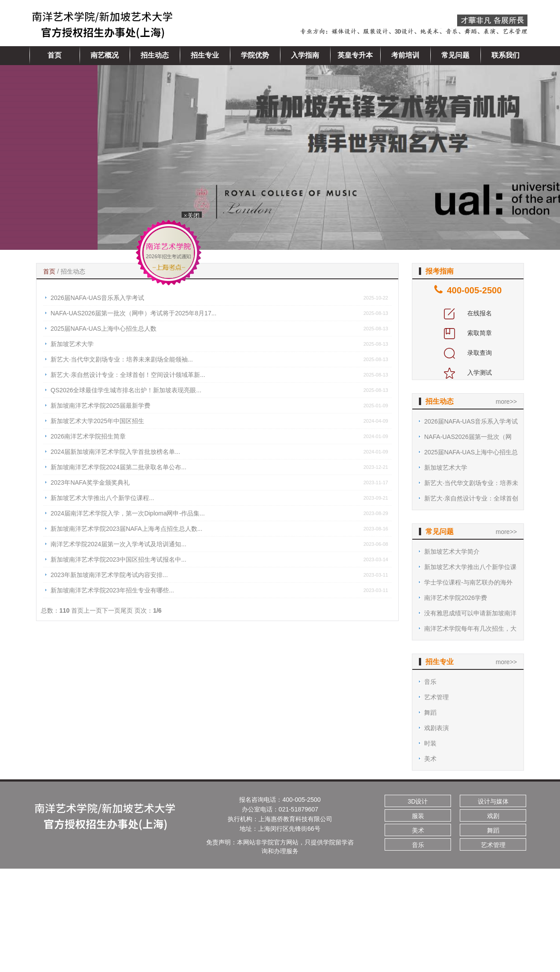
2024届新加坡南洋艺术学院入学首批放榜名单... (115, 452)
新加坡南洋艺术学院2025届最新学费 (100, 406)
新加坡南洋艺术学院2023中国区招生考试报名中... (118, 559)
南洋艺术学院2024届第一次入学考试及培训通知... (118, 544)
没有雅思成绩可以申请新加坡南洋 (470, 613)
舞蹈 (430, 713)
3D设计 (418, 801)
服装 (418, 816)
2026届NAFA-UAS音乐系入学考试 (97, 298)
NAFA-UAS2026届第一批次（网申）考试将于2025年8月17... (133, 313)
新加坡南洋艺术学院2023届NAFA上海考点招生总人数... (126, 529)
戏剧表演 (436, 728)
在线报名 (468, 313)
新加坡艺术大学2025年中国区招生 (97, 421)
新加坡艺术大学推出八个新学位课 (470, 567)
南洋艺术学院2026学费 (456, 598)
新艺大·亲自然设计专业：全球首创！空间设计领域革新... (128, 375)
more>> (506, 402)
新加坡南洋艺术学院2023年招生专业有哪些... (112, 590)
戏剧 (493, 816)
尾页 (127, 610)
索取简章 (468, 333)
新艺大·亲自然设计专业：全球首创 (471, 498)
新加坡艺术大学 (72, 344)
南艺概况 (105, 55)
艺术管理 (436, 697)
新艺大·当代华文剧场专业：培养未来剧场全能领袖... (122, 359)
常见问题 (455, 55)
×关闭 (193, 216)
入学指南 (305, 55)
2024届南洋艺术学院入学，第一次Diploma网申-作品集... (128, 513)
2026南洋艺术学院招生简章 (88, 436)
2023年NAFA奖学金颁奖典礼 (90, 482)
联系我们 (505, 55)
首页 (55, 55)
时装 (430, 743)
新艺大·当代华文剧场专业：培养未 (471, 483)
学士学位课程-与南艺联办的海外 (468, 582)
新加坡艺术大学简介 (452, 552)
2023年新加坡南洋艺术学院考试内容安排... (109, 575)
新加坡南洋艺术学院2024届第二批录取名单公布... (118, 467)
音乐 (430, 682)
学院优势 (255, 55)
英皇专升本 (355, 55)
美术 (430, 759)
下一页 (111, 610)
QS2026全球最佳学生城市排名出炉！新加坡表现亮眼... (126, 390)
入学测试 (468, 373)
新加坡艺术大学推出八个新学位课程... (102, 498)
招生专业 (205, 55)
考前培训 (405, 55)
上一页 (93, 610)
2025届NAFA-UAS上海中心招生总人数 (104, 329)
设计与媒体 (493, 801)
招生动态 (155, 55)
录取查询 (468, 353)
